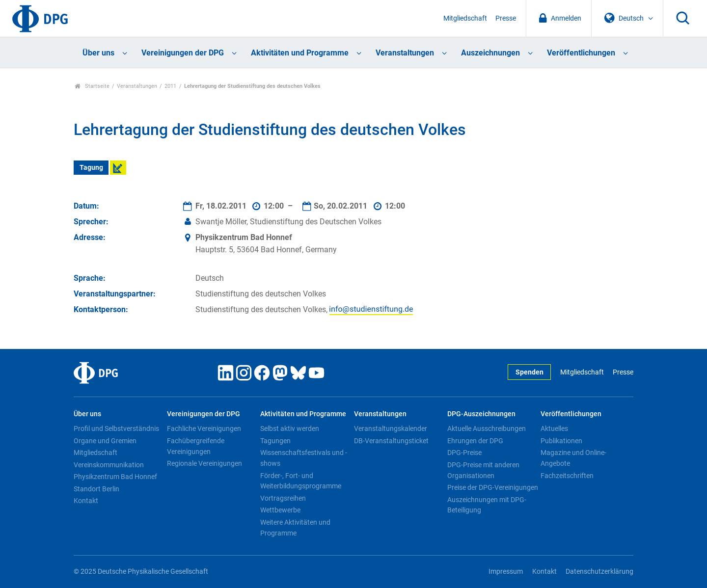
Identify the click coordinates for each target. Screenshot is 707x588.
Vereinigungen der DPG (183, 53)
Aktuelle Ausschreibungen (487, 428)
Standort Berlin (96, 489)
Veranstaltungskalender (391, 428)
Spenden (530, 372)
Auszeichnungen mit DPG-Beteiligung (487, 505)
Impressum (506, 572)
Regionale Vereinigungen (204, 463)
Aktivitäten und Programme (300, 53)
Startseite (92, 86)
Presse (506, 18)
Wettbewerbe (280, 510)
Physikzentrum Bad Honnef (115, 477)
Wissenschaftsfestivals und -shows (304, 458)
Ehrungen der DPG (475, 441)
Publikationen (561, 441)
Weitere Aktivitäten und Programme (295, 528)
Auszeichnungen (490, 53)
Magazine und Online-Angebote (573, 458)
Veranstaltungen (405, 53)
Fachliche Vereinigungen (204, 428)
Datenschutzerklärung (599, 572)
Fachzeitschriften (567, 476)
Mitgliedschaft (465, 18)
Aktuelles (554, 428)
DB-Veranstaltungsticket (391, 441)
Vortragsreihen (283, 498)
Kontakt (86, 501)
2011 (170, 86)
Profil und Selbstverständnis (116, 428)
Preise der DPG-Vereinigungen (493, 487)
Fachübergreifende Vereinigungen (196, 446)
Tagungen (275, 441)
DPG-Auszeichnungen (481, 414)
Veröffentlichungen (581, 53)
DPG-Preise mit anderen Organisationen (483, 470)
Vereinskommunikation (109, 465)
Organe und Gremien (105, 441)
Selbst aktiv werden (290, 428)
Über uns (98, 53)
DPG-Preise (464, 453)
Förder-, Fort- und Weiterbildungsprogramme (301, 481)
